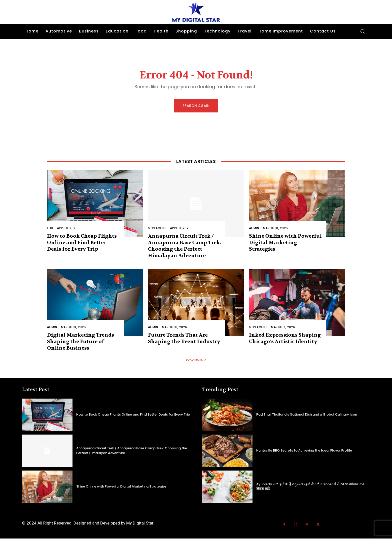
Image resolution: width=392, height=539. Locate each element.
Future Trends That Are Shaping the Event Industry (184, 339)
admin (254, 229)
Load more (196, 360)
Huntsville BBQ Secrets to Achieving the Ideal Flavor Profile (304, 451)
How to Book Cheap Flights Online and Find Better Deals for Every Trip (82, 243)
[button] (362, 31)
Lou (50, 229)
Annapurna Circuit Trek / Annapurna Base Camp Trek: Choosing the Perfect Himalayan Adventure (185, 246)
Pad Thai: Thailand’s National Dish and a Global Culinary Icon (307, 415)
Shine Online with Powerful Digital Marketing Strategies (285, 243)
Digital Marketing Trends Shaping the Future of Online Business (80, 342)
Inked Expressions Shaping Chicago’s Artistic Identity (285, 339)
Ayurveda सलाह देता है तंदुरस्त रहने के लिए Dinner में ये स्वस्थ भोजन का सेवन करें (310, 487)
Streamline (157, 229)
